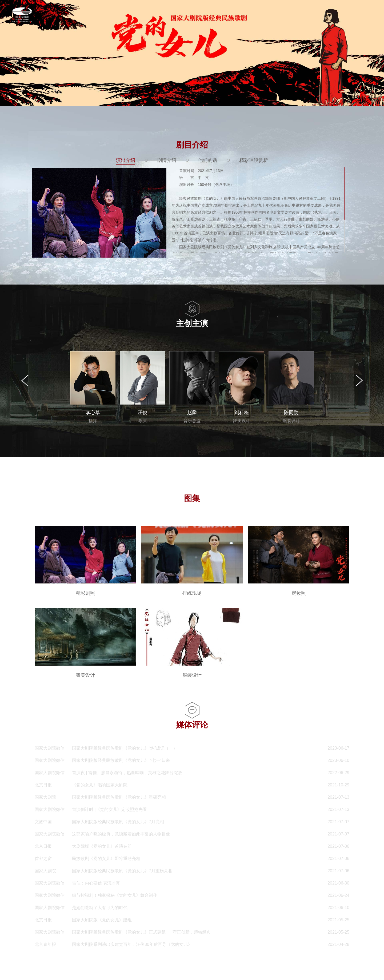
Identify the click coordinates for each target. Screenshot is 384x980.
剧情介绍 (167, 160)
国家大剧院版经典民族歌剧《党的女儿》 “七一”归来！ (123, 760)
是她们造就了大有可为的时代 (100, 908)
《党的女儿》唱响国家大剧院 (100, 785)
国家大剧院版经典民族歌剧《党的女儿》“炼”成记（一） (125, 748)
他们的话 (208, 160)
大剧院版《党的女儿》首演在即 (102, 846)
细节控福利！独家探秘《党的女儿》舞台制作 (115, 895)
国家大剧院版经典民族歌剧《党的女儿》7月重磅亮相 (122, 871)
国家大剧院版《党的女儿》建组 (102, 920)
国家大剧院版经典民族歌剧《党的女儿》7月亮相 (118, 822)
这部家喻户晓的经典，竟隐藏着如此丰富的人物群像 (121, 834)
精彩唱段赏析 (254, 160)
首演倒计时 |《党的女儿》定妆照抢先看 (109, 809)
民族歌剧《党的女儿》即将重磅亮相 (106, 859)
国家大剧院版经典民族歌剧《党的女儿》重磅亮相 (119, 797)
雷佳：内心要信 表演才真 (96, 883)
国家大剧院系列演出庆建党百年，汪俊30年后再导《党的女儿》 (132, 944)
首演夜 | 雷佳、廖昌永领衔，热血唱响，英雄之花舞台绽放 (127, 773)
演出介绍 (126, 160)
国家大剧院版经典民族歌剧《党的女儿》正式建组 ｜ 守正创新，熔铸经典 (141, 932)
